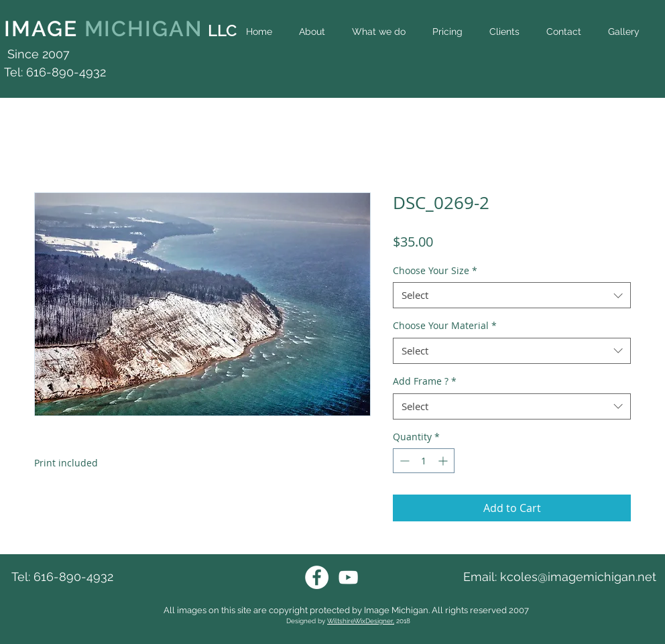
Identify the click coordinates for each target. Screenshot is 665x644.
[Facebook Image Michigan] (317, 577)
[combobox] (512, 295)
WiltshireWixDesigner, (361, 621)
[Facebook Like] (634, 62)
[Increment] (444, 461)
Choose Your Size (435, 270)
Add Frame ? (425, 381)
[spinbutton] (424, 461)
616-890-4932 (73, 577)
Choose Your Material (445, 325)
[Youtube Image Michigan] (348, 577)
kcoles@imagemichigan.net (578, 577)
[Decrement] (403, 461)
